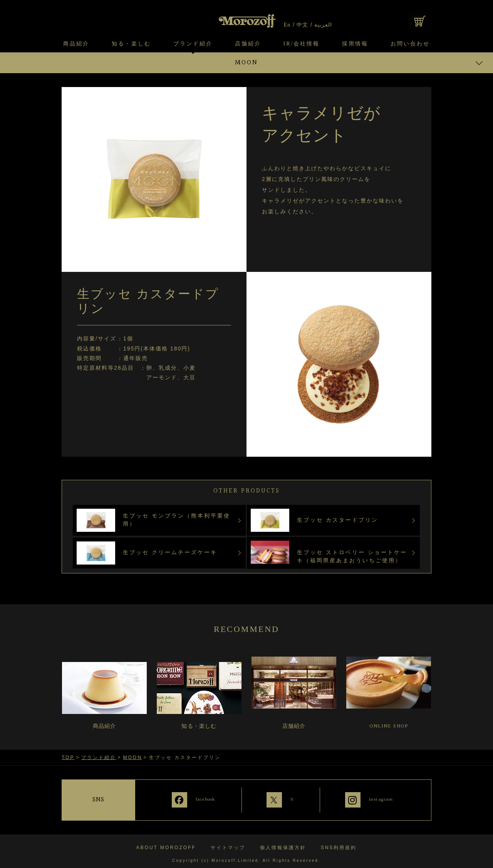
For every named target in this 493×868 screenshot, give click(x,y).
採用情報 (355, 44)
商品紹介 (76, 44)
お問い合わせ (410, 44)
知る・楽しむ (131, 44)
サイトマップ (228, 842)
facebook (193, 799)
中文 (302, 25)
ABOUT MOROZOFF (166, 842)
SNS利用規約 (339, 842)
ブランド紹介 (193, 44)
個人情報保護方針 (283, 842)
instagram (383, 799)
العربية (323, 25)
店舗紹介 (248, 44)
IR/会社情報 (302, 44)
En (287, 25)
